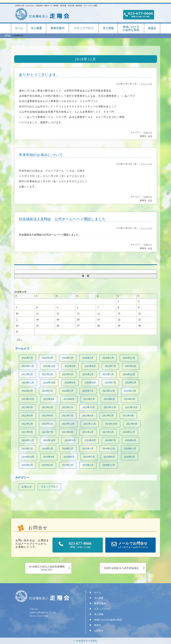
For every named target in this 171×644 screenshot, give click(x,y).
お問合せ (99, 631)
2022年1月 (48, 424)
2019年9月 (49, 457)
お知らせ (148, 132)
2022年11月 (110, 407)
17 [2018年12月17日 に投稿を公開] (17, 320)
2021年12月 (68, 424)
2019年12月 (109, 449)
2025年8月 (90, 366)
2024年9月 (70, 383)
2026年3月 (68, 358)
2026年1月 (108, 358)
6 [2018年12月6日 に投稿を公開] (78, 307)
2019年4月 (27, 465)
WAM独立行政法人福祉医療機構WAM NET (47, 568)
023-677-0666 (80, 545)
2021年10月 (111, 424)
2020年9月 (70, 440)
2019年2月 (68, 465)
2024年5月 (131, 383)
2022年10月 (131, 407)
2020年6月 (131, 440)
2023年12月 (109, 391)
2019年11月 (130, 449)
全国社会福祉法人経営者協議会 (121, 568)
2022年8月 (48, 416)
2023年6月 (109, 399)
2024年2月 (68, 391)
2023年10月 (28, 399)
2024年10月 (49, 383)
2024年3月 (48, 391)
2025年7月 (110, 366)
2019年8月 (69, 457)
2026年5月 (27, 358)
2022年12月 (89, 407)
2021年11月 (90, 424)
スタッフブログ (84, 28)
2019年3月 (48, 465)
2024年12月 (129, 374)
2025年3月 (68, 374)
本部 (150, 136)
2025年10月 (49, 366)
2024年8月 (90, 383)
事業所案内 (58, 28)
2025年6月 (131, 366)
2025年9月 (70, 366)
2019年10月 (28, 457)
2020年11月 (28, 440)
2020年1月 (88, 449)
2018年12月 (109, 465)
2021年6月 (68, 432)
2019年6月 (109, 457)
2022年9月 (27, 416)
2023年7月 (89, 399)
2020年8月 (90, 440)
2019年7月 (89, 457)
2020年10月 (49, 440)
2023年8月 (69, 399)
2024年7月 (110, 383)
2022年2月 (27, 424)
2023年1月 (68, 407)
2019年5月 (130, 457)
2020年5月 (27, 449)
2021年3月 (108, 432)
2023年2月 (48, 407)
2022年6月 (88, 416)
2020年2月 (68, 449)
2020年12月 (129, 432)
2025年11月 (28, 366)
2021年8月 (27, 432)
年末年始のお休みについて (41, 155)
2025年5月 (27, 374)
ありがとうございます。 (39, 75)
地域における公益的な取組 (131, 28)
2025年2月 (88, 374)
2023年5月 (130, 399)
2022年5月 (108, 416)
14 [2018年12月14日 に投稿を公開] (99, 314)
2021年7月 (48, 432)
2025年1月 (108, 374)
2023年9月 (49, 399)
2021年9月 (132, 424)
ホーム (19, 28)
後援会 (152, 28)
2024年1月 (88, 391)
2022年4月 (128, 416)
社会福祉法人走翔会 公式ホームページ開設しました (62, 219)
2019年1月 (88, 465)
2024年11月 (28, 383)
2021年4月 (88, 432)
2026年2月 (88, 358)
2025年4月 (48, 374)
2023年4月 (27, 407)
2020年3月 (48, 449)
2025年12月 (129, 358)
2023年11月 (130, 391)
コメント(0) (146, 84)
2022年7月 (68, 416)
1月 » (19, 339)
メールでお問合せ (133, 545)
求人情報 (108, 28)
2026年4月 (48, 358)
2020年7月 (110, 440)
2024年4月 (27, 391)
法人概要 (36, 28)
